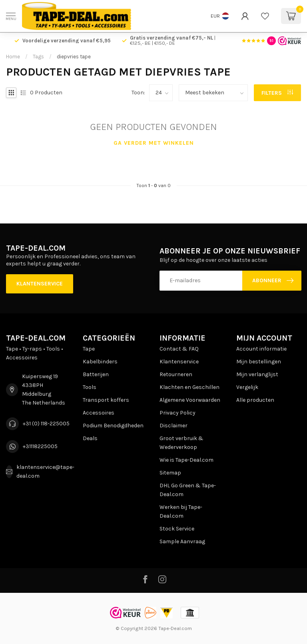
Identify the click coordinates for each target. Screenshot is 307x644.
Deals (90, 438)
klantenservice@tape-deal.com (45, 472)
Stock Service (177, 529)
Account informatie (261, 349)
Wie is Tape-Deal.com (186, 460)
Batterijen (96, 374)
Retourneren (176, 374)
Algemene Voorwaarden (190, 400)
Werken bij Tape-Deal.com (181, 511)
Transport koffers (106, 400)
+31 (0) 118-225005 (46, 424)
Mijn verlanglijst (257, 374)
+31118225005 (40, 446)
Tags (38, 57)
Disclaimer (173, 426)
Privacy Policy (177, 413)
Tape (89, 349)
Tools (90, 387)
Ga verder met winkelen (154, 143)
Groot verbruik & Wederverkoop (181, 443)
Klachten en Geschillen (189, 387)
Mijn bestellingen (259, 362)
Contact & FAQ (179, 349)
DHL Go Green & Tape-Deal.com (188, 490)
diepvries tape (74, 57)
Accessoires (99, 413)
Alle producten (255, 400)
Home (13, 57)
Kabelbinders (100, 362)
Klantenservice (40, 284)
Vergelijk (247, 387)
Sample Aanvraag (182, 541)
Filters (277, 93)
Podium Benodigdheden (113, 426)
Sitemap (170, 473)
